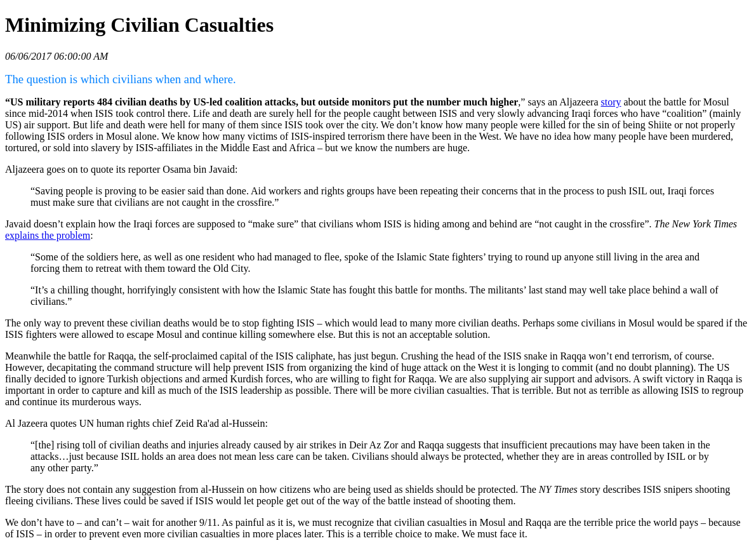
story (611, 102)
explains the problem (48, 235)
